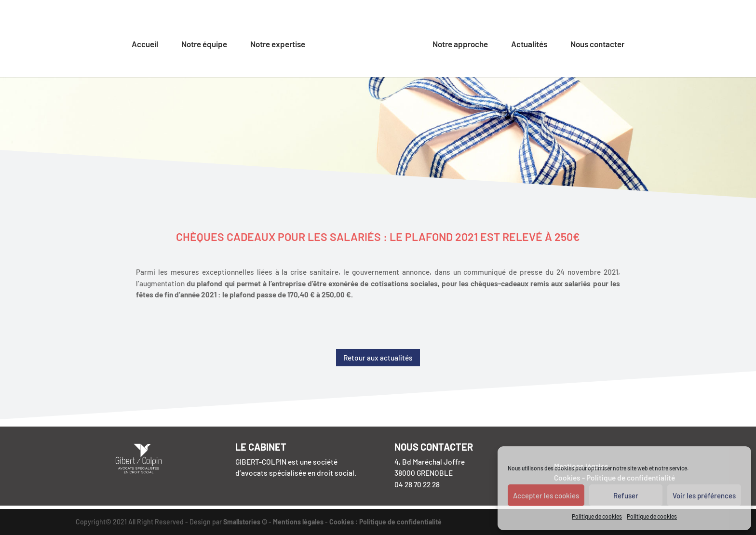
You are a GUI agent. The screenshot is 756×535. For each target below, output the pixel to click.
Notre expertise (278, 45)
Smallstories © (245, 522)
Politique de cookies (597, 516)
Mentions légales (298, 522)
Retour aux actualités (378, 358)
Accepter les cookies (546, 495)
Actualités (529, 45)
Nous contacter (597, 45)
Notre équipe (204, 45)
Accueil (145, 45)
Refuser (626, 495)
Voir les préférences (704, 495)
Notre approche (460, 45)
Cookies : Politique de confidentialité (385, 522)
